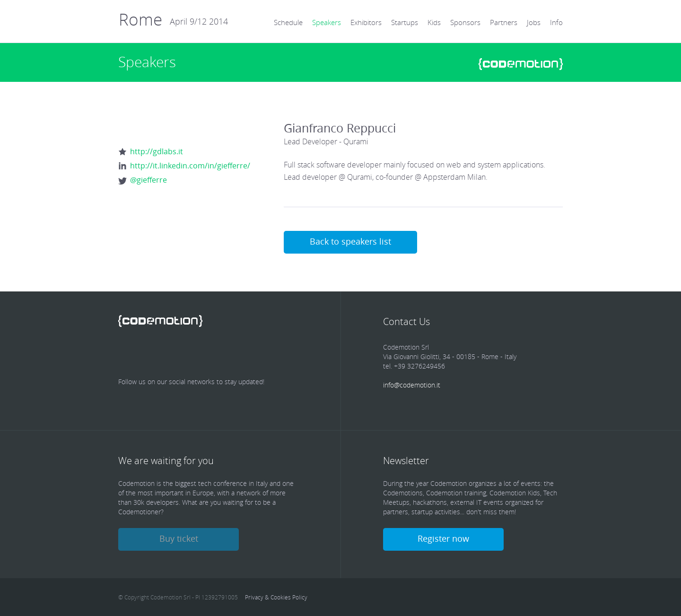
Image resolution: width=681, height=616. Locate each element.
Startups (405, 22)
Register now (443, 538)
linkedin (192, 353)
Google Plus (224, 353)
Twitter (160, 353)
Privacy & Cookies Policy (276, 597)
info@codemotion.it (412, 385)
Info (556, 22)
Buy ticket (179, 538)
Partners (504, 22)
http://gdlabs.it (157, 151)
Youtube (256, 353)
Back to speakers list (350, 241)
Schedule (288, 22)
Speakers (327, 22)
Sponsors (465, 22)
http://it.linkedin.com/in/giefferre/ (190, 166)
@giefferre (148, 180)
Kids (434, 22)
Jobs (534, 22)
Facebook (128, 353)
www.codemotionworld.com (521, 64)
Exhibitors (366, 22)
